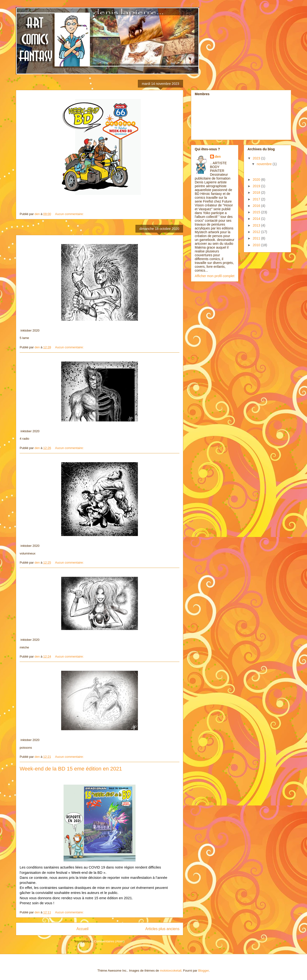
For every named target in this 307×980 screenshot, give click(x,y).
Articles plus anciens (162, 929)
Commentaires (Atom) (109, 941)
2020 (257, 180)
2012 (257, 232)
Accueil (83, 929)
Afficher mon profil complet (215, 276)
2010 (257, 245)
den (218, 157)
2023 (257, 158)
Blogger (203, 971)
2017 (257, 199)
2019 (257, 186)
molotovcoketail (171, 971)
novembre (265, 164)
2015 (257, 212)
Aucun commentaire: (70, 214)
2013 (257, 225)
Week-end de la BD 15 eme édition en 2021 (71, 769)
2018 (257, 192)
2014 (257, 219)
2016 (257, 206)
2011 (257, 238)
